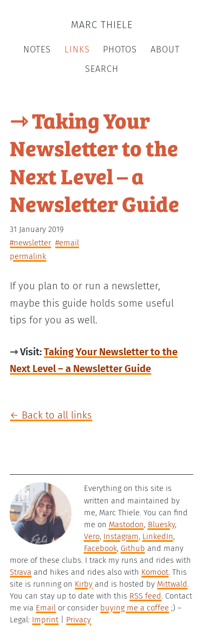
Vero (92, 536)
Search (102, 69)
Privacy (78, 620)
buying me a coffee (135, 608)
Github (133, 548)
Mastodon (126, 525)
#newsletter (30, 243)
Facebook (100, 548)
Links (77, 49)
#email (67, 243)
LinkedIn (158, 536)
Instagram (121, 536)
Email (46, 608)
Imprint (45, 620)
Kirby (84, 584)
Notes (37, 49)
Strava (21, 572)
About (165, 49)
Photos (120, 49)
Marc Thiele (102, 25)
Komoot (155, 572)
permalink (28, 256)
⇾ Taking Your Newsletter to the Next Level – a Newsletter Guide (94, 161)
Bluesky (161, 525)
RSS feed (145, 596)
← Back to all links (51, 415)
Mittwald (172, 584)
